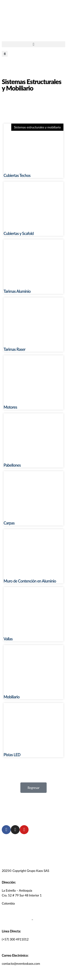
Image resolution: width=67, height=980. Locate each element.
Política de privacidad (16, 919)
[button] (33, 44)
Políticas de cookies (47, 919)
